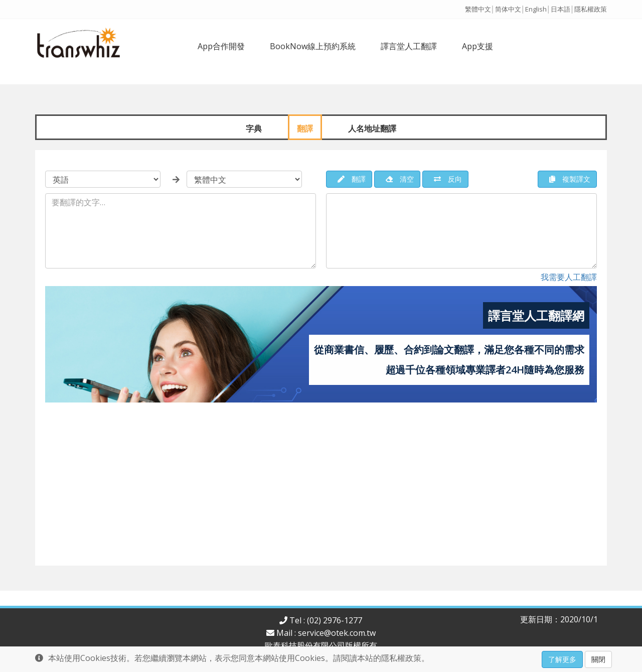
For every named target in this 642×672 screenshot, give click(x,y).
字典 (254, 128)
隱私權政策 (591, 9)
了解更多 (562, 659)
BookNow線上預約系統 (313, 46)
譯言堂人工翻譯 (409, 46)
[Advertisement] (321, 488)
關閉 (598, 659)
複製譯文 (570, 179)
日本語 (560, 9)
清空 (400, 179)
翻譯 (305, 128)
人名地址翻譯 (372, 128)
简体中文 (508, 9)
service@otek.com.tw (337, 633)
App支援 (477, 46)
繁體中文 (478, 9)
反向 (448, 179)
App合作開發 (221, 46)
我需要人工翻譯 (569, 277)
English (536, 9)
